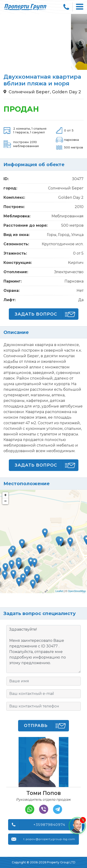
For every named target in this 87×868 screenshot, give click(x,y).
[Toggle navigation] (80, 7)
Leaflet (59, 591)
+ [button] (5, 495)
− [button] (5, 501)
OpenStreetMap (77, 591)
